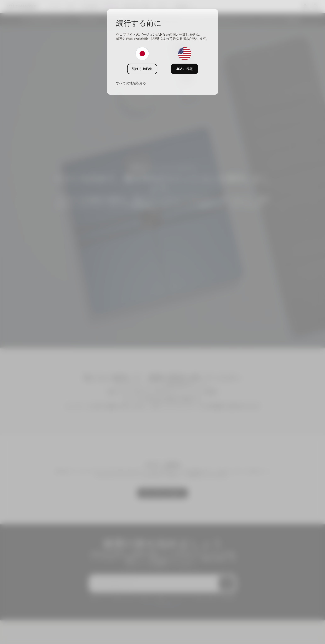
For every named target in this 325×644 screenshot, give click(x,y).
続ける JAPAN (142, 69)
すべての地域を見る (131, 83)
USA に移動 (184, 69)
